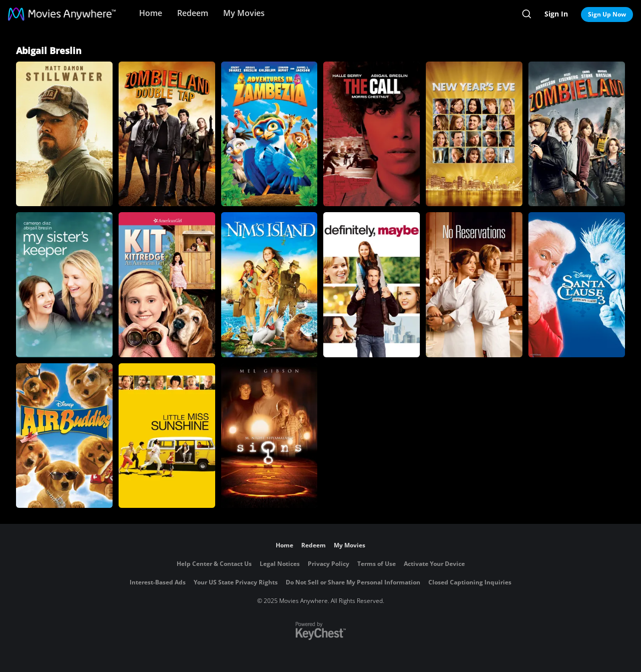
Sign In (556, 14)
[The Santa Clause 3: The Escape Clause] (577, 284)
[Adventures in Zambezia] (269, 134)
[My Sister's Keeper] (64, 284)
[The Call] (372, 134)
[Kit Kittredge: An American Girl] (167, 284)
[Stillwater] (64, 134)
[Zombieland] (577, 134)
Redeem (193, 13)
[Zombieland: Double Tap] (167, 134)
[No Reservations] (474, 284)
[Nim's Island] (269, 284)
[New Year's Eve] (474, 134)
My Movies (244, 13)
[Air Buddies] (64, 436)
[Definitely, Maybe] (372, 284)
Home (151, 13)
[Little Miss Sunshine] (167, 436)
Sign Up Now (607, 14)
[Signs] (269, 436)
